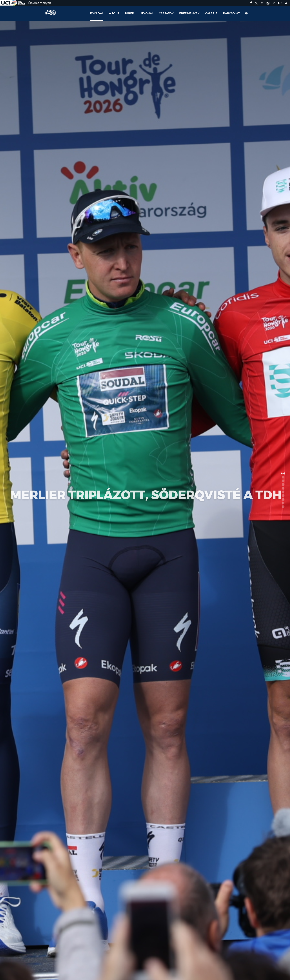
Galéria (211, 13)
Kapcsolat (231, 13)
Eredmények (189, 13)
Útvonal (146, 13)
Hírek (130, 13)
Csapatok (166, 13)
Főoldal (97, 13)
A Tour (114, 13)
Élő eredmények (40, 3)
